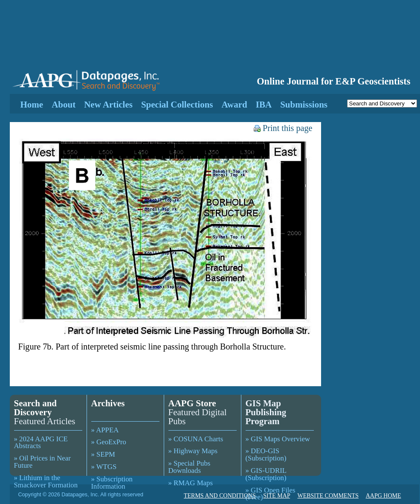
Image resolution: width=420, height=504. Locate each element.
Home (32, 105)
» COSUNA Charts (196, 439)
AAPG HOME (384, 496)
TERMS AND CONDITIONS (220, 496)
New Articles (108, 105)
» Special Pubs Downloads (190, 467)
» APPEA (105, 430)
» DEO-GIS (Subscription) (266, 454)
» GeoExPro (109, 442)
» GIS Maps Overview (278, 439)
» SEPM (103, 454)
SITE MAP (277, 496)
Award (234, 105)
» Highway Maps (193, 451)
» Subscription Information (112, 483)
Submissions (304, 105)
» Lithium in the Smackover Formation (46, 481)
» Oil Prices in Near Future (42, 462)
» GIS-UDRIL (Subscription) (266, 474)
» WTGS (104, 467)
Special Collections (177, 105)
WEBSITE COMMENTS (328, 496)
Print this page (283, 128)
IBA (264, 105)
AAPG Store (192, 403)
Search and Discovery (36, 408)
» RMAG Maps (191, 483)
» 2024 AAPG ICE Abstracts (41, 443)
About (64, 105)
